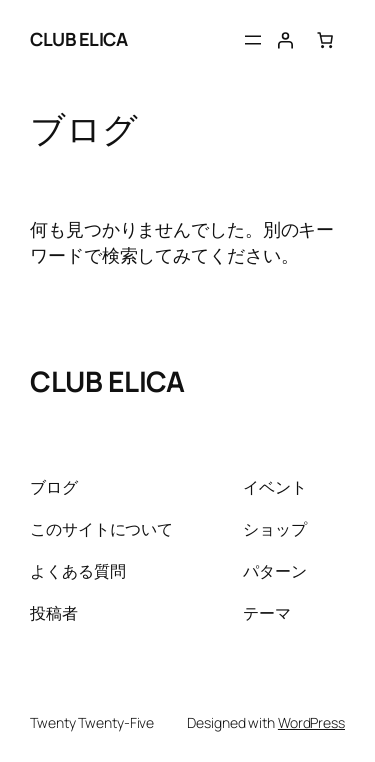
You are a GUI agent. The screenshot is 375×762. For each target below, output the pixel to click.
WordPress (311, 722)
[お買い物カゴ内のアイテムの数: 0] (325, 40)
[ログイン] (285, 40)
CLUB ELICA (78, 39)
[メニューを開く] (253, 40)
